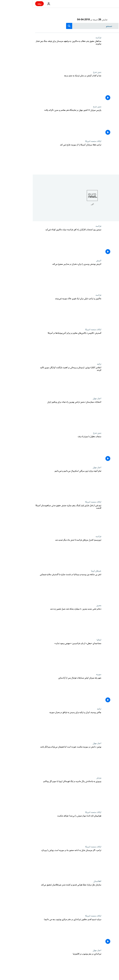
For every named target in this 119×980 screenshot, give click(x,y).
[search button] (36, 26)
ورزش (66, 778)
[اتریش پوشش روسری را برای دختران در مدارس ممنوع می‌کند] (35, 277)
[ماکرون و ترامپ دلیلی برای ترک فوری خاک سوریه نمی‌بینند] (35, 311)
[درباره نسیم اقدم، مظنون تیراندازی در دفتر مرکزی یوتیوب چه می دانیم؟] (35, 932)
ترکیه (66, 364)
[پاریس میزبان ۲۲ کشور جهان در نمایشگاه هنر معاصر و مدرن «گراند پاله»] (35, 123)
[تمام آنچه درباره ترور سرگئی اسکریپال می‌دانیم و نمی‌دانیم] (35, 484)
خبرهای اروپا (63, 571)
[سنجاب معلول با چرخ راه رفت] (35, 449)
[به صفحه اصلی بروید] (108, 4)
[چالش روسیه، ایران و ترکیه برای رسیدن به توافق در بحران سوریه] (35, 725)
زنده (7, 4)
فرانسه (66, 38)
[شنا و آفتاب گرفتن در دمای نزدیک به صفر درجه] (35, 88)
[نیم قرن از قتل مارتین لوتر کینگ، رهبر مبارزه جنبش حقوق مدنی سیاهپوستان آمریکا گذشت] (35, 518)
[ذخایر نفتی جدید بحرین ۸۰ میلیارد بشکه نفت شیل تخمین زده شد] (35, 621)
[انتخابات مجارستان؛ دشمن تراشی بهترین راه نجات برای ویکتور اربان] (35, 415)
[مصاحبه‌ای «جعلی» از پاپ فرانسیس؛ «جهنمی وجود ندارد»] (35, 656)
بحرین (66, 605)
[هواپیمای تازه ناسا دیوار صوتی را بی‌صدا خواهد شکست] (35, 828)
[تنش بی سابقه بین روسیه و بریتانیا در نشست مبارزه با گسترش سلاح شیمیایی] (35, 587)
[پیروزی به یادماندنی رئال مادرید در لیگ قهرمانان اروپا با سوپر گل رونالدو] (35, 794)
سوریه (66, 674)
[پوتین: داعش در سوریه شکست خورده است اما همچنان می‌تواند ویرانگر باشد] (35, 759)
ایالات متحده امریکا (60, 141)
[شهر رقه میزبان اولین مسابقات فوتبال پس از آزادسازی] (35, 690)
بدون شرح (64, 72)
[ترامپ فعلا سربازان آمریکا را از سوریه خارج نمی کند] (35, 157)
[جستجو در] (60, 26)
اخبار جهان (64, 399)
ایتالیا (66, 640)
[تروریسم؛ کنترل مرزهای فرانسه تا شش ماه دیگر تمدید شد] (35, 552)
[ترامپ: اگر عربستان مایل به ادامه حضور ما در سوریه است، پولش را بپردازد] (35, 863)
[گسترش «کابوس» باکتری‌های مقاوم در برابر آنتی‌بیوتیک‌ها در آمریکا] (35, 346)
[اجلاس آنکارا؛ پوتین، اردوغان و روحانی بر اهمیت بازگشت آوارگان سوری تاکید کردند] (35, 380)
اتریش (66, 261)
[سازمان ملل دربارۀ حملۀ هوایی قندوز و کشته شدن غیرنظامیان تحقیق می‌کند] (35, 897)
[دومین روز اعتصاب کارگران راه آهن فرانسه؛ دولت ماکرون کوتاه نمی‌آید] (35, 242)
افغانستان (65, 881)
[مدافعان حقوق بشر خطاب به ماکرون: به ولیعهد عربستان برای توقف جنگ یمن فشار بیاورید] (35, 54)
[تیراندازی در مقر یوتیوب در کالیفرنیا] (35, 966)
